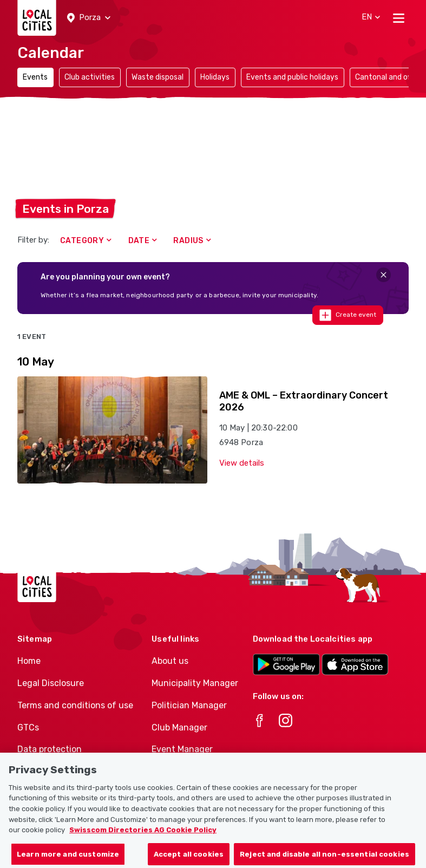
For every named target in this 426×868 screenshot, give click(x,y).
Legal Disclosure (51, 683)
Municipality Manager (195, 683)
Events (35, 77)
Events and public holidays (292, 77)
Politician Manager (189, 705)
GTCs (28, 727)
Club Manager (179, 727)
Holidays (215, 77)
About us (170, 661)
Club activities (90, 77)
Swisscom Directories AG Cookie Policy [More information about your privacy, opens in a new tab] (143, 841)
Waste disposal (158, 77)
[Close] (384, 275)
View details (242, 463)
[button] (89, 18)
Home (29, 661)
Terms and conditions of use (75, 705)
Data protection (50, 749)
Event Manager (182, 749)
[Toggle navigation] (399, 18)
